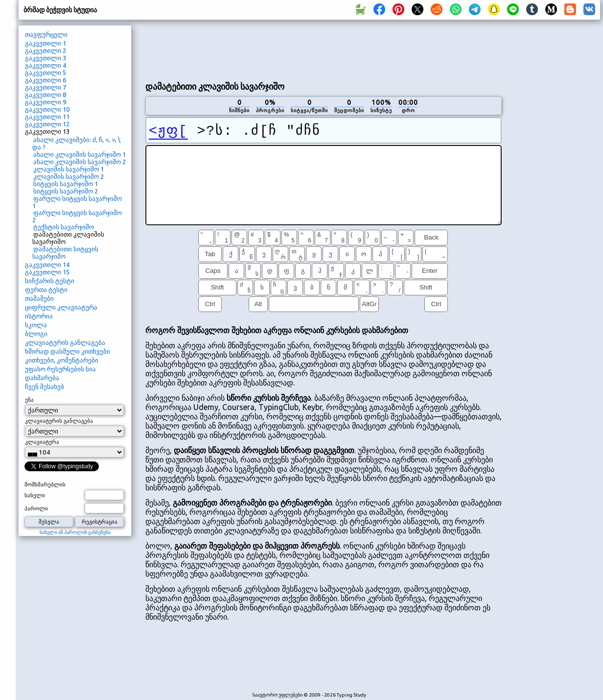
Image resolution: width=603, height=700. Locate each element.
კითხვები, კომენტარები (62, 360)
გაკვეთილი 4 (46, 65)
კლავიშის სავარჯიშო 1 (69, 169)
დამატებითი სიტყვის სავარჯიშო (65, 253)
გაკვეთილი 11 (47, 117)
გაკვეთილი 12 (47, 124)
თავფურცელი (46, 34)
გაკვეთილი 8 (46, 95)
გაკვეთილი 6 (46, 80)
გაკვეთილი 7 (46, 87)
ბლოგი (36, 334)
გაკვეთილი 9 (46, 102)
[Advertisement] (555, 189)
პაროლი (36, 508)
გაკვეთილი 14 (47, 265)
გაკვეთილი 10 (47, 109)
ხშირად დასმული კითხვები (68, 351)
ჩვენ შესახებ (45, 386)
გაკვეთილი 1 (46, 43)
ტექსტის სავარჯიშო (64, 227)
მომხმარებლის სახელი (45, 490)
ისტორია (39, 316)
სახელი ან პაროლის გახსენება (75, 532)
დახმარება (42, 378)
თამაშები (39, 298)
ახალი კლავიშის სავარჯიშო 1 (80, 154)
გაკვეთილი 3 (46, 58)
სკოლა (36, 325)
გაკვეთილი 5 (46, 72)
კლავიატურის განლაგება (65, 342)
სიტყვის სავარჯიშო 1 (66, 184)
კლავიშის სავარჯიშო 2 (69, 176)
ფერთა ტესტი (46, 290)
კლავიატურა (42, 442)
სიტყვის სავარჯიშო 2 (66, 191)
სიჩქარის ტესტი (50, 281)
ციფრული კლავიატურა (61, 307)
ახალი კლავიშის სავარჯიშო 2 (80, 162)
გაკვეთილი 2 (46, 50)
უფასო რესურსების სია (60, 369)
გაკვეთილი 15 (47, 272)
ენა (29, 400)
